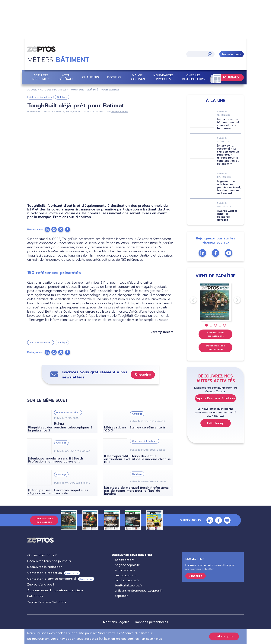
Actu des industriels (41, 77)
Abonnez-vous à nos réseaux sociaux (55, 590)
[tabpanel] (216, 302)
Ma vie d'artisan (137, 77)
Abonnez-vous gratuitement (215, 334)
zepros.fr (121, 596)
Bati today (35, 596)
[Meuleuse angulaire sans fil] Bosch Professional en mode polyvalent (56, 460)
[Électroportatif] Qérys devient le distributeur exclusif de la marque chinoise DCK (137, 459)
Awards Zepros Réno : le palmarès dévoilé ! (227, 215)
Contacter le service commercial (52, 579)
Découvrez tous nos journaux (215, 347)
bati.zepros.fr (124, 560)
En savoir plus (152, 639)
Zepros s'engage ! (41, 585)
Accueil (32, 90)
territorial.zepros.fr (128, 586)
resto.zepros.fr (125, 575)
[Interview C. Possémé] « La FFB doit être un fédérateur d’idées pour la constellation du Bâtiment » (228, 155)
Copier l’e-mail (72, 573)
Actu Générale (66, 77)
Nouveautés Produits (163, 77)
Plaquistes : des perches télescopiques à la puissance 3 (60, 429)
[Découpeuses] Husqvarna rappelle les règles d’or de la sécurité (58, 492)
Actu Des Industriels (53, 90)
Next (234, 300)
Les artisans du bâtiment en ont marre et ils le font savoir (228, 124)
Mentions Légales (116, 622)
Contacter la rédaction (45, 573)
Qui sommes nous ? (42, 555)
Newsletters (231, 54)
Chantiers (90, 77)
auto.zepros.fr (125, 570)
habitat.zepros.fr (127, 580)
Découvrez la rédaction (45, 567)
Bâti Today (215, 423)
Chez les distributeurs (193, 77)
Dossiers (114, 77)
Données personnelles (151, 622)
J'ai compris (224, 636)
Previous (190, 300)
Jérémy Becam (120, 112)
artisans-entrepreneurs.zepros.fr (139, 591)
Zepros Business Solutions (215, 398)
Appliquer (210, 54)
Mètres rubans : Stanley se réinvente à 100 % (134, 429)
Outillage (62, 97)
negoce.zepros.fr (127, 565)
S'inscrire (143, 375)
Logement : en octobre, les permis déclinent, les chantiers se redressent (229, 187)
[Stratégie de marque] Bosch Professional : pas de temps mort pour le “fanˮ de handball (138, 491)
